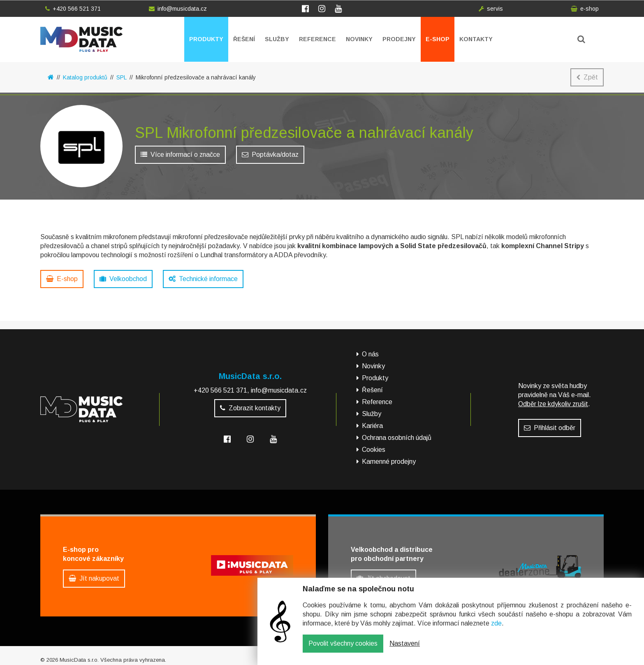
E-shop (438, 39)
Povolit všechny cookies (343, 650)
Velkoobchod (123, 279)
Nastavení (405, 650)
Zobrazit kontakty (250, 404)
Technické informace (203, 279)
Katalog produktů (85, 77)
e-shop (585, 9)
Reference (317, 39)
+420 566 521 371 (73, 9)
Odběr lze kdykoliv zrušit (553, 400)
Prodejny (399, 39)
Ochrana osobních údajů (397, 434)
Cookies (374, 445)
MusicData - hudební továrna (81, 39)
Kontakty (476, 39)
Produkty (206, 39)
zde (496, 629)
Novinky (359, 39)
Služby (277, 39)
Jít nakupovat (94, 574)
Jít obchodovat (383, 574)
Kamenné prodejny (389, 457)
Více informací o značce (180, 157)
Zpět (587, 77)
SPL (122, 77)
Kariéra (372, 422)
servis (491, 9)
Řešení (244, 39)
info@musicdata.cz (178, 9)
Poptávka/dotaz (270, 157)
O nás (370, 350)
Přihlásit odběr (550, 424)
